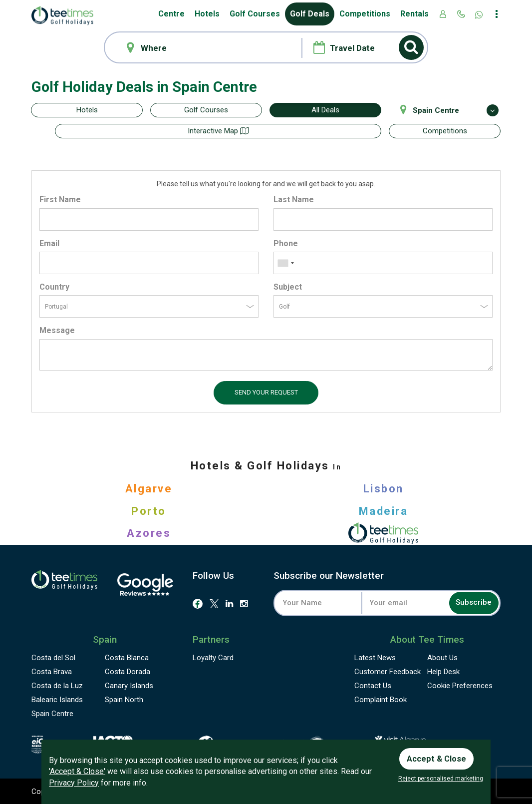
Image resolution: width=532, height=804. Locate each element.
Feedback (388, 671)
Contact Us (373, 685)
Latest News (375, 657)
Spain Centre (52, 713)
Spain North (124, 699)
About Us (442, 657)
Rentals (414, 14)
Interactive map (325, 131)
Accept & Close (439, 755)
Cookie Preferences (460, 685)
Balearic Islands (57, 699)
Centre (171, 14)
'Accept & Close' (77, 769)
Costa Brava (52, 671)
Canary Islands (129, 685)
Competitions (365, 14)
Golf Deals (310, 14)
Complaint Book (381, 699)
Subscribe (468, 602)
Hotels (207, 14)
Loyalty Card (213, 657)
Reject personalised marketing (441, 779)
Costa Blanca (127, 657)
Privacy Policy (74, 781)
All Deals (325, 110)
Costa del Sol (53, 657)
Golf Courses (255, 14)
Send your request (266, 391)
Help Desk (443, 671)
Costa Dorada (128, 671)
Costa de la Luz (57, 685)
